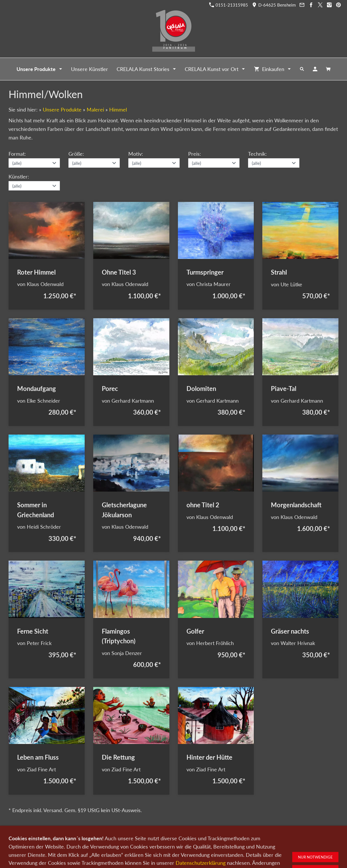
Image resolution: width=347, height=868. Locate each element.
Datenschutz (197, 838)
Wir (154, 838)
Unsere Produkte (62, 109)
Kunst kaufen (83, 838)
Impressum (222, 838)
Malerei (95, 109)
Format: (17, 154)
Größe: (76, 154)
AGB (241, 838)
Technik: (257, 154)
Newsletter (172, 838)
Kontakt (139, 838)
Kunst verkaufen (113, 838)
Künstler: (19, 177)
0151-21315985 (229, 5)
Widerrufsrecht (263, 838)
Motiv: (136, 154)
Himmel (118, 109)
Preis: (195, 154)
